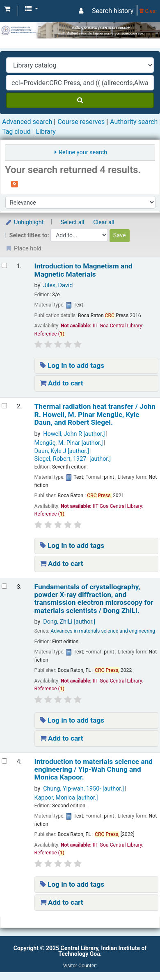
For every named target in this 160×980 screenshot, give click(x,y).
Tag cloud (16, 132)
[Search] (80, 100)
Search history (113, 11)
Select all (73, 222)
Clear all (104, 222)
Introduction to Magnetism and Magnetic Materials (83, 270)
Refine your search (83, 152)
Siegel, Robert (73, 459)
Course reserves (81, 122)
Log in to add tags (72, 365)
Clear (148, 11)
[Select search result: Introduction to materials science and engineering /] (4, 761)
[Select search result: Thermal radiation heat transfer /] (4, 406)
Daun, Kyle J (62, 451)
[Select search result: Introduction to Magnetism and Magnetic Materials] (4, 265)
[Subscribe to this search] (15, 183)
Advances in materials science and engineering (103, 631)
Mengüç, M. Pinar (69, 443)
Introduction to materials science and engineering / (94, 770)
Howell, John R (74, 434)
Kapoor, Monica (66, 798)
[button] (7, 9)
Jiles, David (58, 285)
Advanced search (27, 122)
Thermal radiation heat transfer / (95, 415)
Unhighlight (24, 222)
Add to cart (62, 383)
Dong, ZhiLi (69, 622)
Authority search (134, 122)
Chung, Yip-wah (83, 789)
